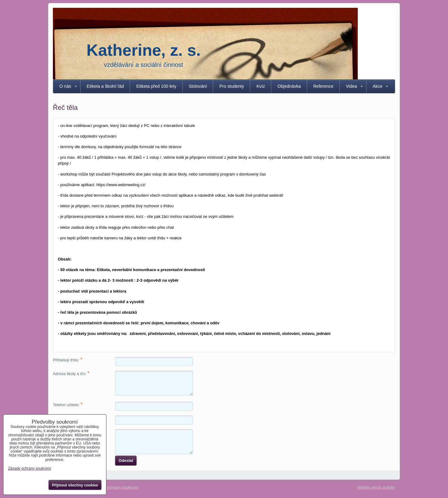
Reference (323, 86)
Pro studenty (232, 86)
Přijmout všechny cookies (75, 485)
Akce (378, 86)
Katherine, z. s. (144, 50)
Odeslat (126, 460)
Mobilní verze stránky (376, 487)
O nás (65, 86)
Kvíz (261, 86)
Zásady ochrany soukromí (116, 487)
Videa (352, 86)
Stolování (198, 86)
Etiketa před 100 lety (156, 86)
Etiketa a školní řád (105, 86)
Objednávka (289, 86)
